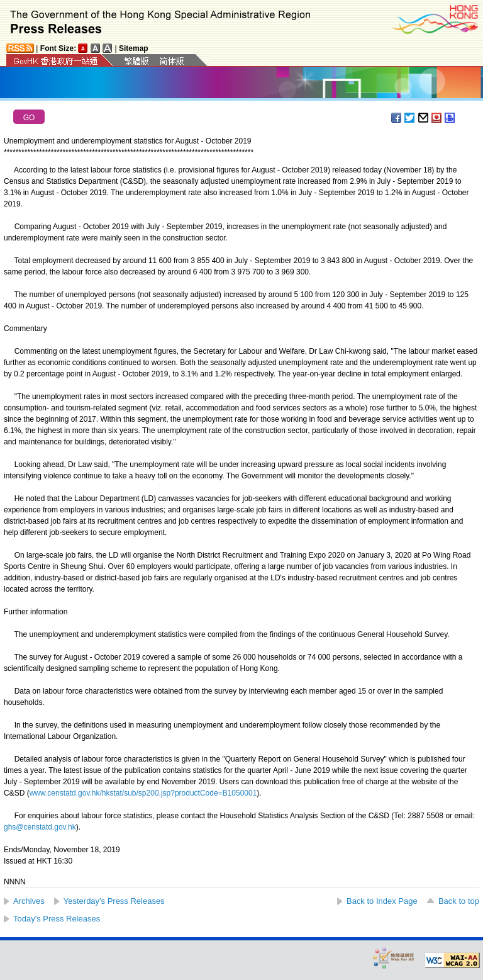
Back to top (459, 901)
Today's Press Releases (57, 919)
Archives (29, 901)
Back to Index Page (382, 901)
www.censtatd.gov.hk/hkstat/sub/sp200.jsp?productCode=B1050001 (143, 793)
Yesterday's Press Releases (114, 901)
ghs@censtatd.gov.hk (40, 827)
